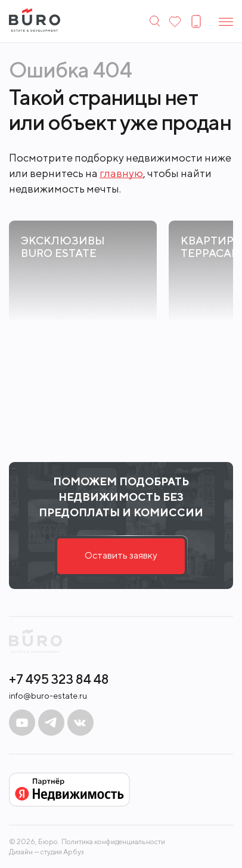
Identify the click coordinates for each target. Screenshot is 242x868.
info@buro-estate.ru (48, 696)
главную (121, 173)
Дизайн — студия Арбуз (46, 852)
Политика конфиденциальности (113, 842)
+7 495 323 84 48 (59, 679)
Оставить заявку (121, 555)
